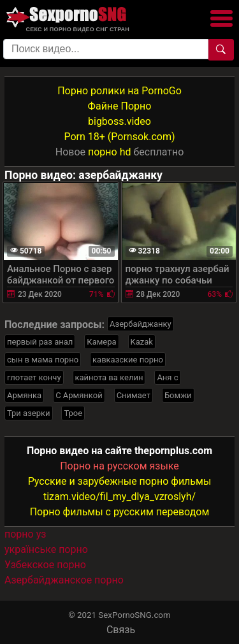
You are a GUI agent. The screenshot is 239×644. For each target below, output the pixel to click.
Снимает (134, 395)
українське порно (46, 549)
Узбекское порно (45, 565)
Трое (73, 413)
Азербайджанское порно (64, 580)
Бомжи (178, 395)
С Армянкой (79, 395)
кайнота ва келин (109, 377)
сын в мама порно (43, 360)
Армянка (24, 395)
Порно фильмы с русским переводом (120, 512)
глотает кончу (34, 377)
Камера (101, 342)
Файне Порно (120, 106)
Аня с (167, 377)
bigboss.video (119, 121)
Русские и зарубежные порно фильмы (120, 481)
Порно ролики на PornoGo (119, 91)
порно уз (25, 534)
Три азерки (29, 413)
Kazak (142, 342)
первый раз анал (40, 342)
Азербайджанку (141, 324)
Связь (121, 630)
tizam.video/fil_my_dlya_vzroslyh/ (119, 497)
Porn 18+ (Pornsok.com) (119, 137)
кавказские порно (128, 360)
